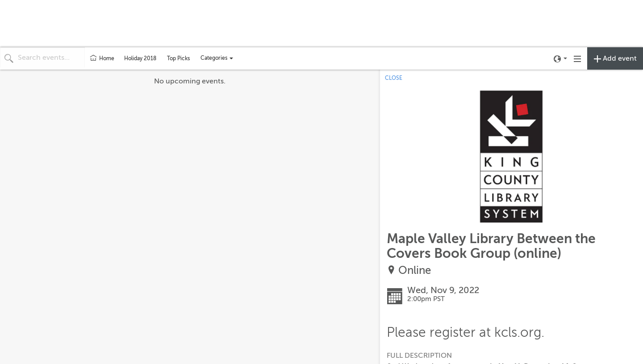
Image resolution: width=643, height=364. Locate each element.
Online (415, 271)
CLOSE (394, 78)
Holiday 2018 (140, 58)
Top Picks (178, 58)
